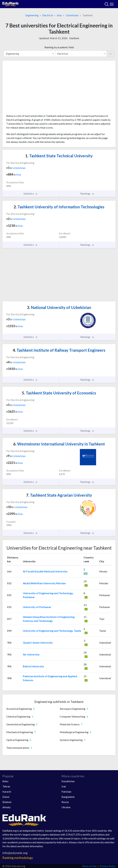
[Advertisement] (59, 89)
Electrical (48, 15)
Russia (65, 802)
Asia (59, 15)
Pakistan (66, 792)
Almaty (6, 807)
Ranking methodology (18, 858)
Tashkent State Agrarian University (59, 495)
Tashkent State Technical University (59, 156)
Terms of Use (89, 866)
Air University (31, 654)
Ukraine (66, 807)
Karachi (7, 792)
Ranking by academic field (59, 47)
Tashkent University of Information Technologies (59, 207)
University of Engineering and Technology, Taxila (52, 631)
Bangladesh (68, 797)
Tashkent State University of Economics (59, 393)
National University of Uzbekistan (59, 307)
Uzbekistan (72, 15)
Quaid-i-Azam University (38, 643)
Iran (64, 786)
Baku (5, 781)
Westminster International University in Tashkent (59, 444)
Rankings (87, 194)
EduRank (74, 38)
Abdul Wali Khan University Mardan (44, 583)
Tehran (6, 786)
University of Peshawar (37, 607)
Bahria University (33, 666)
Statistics (31, 194)
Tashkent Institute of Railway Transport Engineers (59, 350)
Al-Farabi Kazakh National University (45, 571)
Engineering (32, 15)
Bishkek (7, 802)
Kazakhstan (68, 781)
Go (110, 54)
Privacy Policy (108, 866)
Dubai (6, 797)
